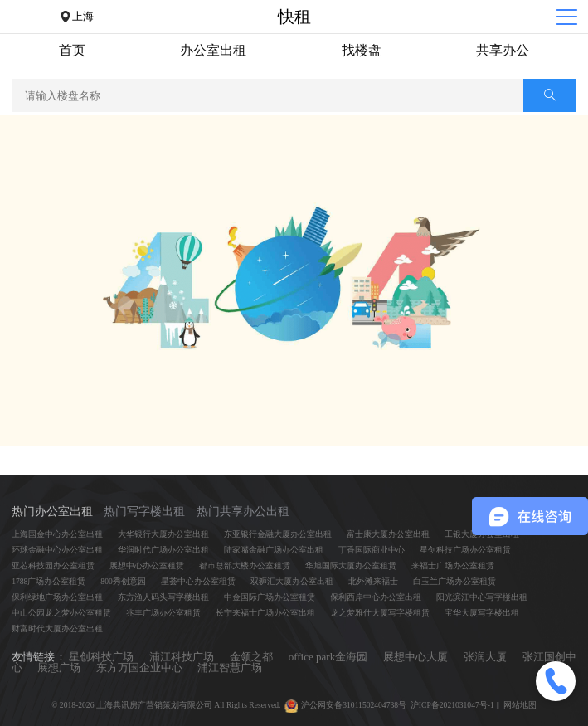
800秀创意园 (123, 581)
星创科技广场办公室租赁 (465, 550)
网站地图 (520, 705)
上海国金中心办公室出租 (57, 534)
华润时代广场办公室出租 (163, 550)
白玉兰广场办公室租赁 (454, 581)
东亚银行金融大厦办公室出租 (278, 534)
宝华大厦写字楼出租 (482, 613)
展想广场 (59, 668)
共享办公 (503, 50)
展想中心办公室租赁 (147, 565)
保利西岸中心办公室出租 (376, 597)
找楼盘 (362, 50)
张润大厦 (485, 657)
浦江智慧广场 (230, 668)
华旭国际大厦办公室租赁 (351, 565)
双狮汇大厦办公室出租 (292, 581)
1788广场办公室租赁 (49, 581)
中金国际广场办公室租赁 (270, 597)
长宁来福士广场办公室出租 (265, 613)
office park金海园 (328, 657)
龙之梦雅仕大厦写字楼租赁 (380, 613)
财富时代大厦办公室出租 (57, 629)
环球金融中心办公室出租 (57, 550)
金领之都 (251, 657)
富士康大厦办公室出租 (388, 534)
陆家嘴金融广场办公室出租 (274, 550)
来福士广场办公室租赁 (453, 565)
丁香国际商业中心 (372, 550)
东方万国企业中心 (139, 668)
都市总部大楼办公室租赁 (245, 565)
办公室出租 (213, 50)
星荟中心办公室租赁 (198, 581)
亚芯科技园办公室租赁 (53, 565)
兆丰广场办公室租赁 (163, 613)
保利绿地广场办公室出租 (57, 597)
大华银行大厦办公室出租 (163, 534)
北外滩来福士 (373, 581)
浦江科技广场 (182, 657)
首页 (72, 50)
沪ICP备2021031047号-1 (452, 705)
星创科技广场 (102, 657)
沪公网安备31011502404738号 (354, 705)
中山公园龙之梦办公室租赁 (61, 613)
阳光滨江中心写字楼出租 (482, 597)
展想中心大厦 (416, 657)
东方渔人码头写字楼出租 (163, 597)
